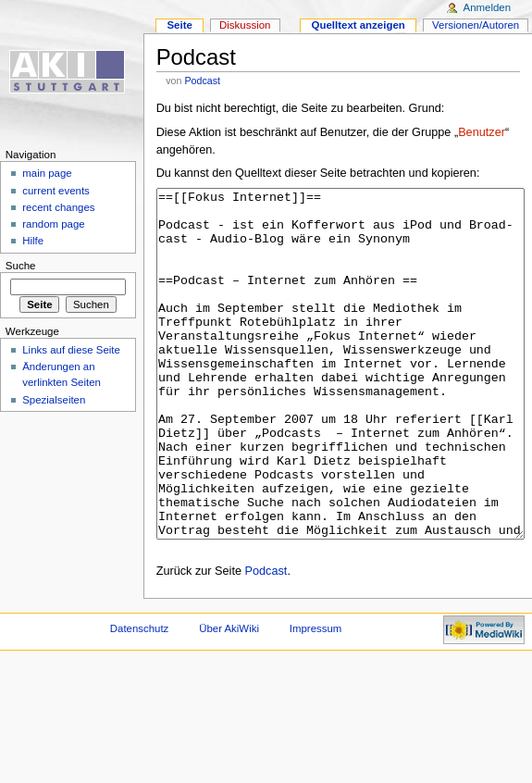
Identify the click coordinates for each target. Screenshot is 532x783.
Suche (21, 266)
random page (54, 224)
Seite (179, 25)
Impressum (316, 698)
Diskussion (245, 25)
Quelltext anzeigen (359, 25)
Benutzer (482, 132)
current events (56, 191)
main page (47, 173)
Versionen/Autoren (476, 25)
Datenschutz (140, 698)
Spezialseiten (54, 400)
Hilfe (33, 241)
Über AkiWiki (229, 698)
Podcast (202, 81)
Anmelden (488, 7)
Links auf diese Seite (71, 350)
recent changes (58, 207)
